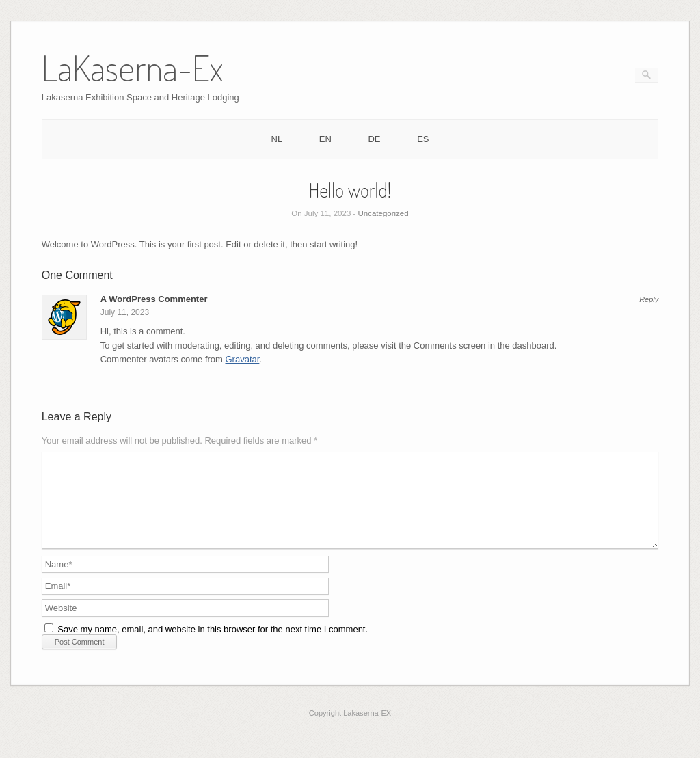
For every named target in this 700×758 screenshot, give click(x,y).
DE (374, 139)
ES (423, 139)
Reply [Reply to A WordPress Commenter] (649, 300)
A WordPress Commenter (154, 299)
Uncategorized (383, 213)
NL (277, 139)
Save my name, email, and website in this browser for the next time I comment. (213, 646)
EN (325, 139)
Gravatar (243, 359)
